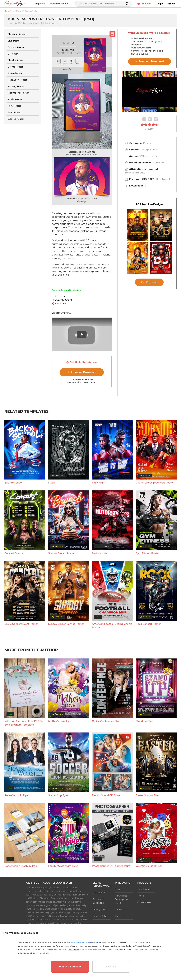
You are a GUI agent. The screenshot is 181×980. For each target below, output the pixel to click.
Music (52, 483)
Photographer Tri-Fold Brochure (111, 866)
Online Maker (144, 902)
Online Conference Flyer (106, 721)
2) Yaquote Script (62, 300)
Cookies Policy (100, 916)
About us (120, 916)
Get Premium (149, 282)
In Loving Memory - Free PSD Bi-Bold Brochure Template (24, 723)
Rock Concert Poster (148, 624)
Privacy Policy (100, 910)
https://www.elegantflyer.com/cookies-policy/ (99, 949)
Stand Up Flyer (145, 721)
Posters (148, 143)
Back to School (13, 483)
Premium (144, 4)
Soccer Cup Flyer (58, 795)
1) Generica (58, 296)
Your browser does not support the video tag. (149, 92)
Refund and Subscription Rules (121, 899)
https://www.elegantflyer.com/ (84, 942)
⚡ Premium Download (82, 372)
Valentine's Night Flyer (149, 866)
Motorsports (100, 553)
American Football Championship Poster (112, 626)
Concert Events (14, 553)
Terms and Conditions (98, 901)
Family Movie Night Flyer (63, 866)
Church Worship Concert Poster (155, 483)
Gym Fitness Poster (148, 553)
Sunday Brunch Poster (61, 553)
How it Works (144, 889)
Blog (117, 889)
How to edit (163, 179)
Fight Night (99, 483)
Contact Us (121, 910)
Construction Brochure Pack (21, 866)
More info (158, 163)
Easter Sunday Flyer (148, 795)
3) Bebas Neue (60, 304)
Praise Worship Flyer (17, 795)
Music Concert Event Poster (21, 624)
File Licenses (99, 893)
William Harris (148, 156)
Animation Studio (59, 4)
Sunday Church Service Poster (66, 624)
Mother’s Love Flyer (60, 721)
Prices (141, 896)
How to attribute (135, 173)
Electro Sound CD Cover (106, 795)
